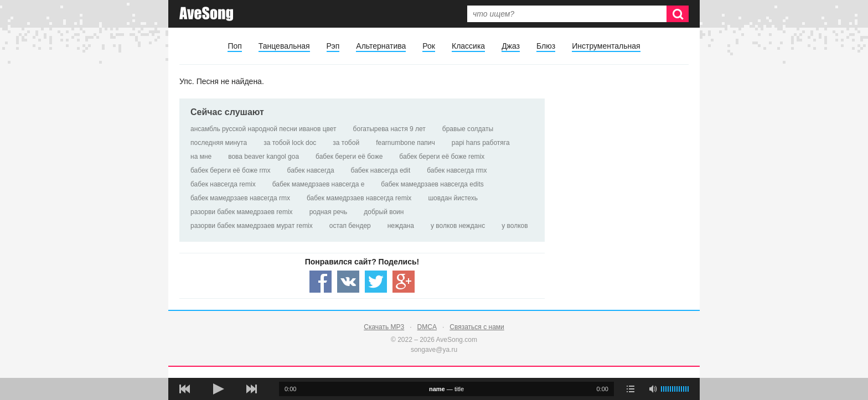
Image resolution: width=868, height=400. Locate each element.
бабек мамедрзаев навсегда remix (359, 198)
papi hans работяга (481, 143)
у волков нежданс (458, 226)
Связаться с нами (477, 327)
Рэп (333, 46)
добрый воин (384, 212)
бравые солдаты (468, 129)
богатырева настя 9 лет (389, 129)
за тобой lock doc (290, 143)
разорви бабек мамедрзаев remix (242, 212)
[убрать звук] (653, 389)
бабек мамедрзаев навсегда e (319, 184)
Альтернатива (381, 46)
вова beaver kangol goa (263, 157)
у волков (515, 226)
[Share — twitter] (376, 282)
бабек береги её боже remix (442, 157)
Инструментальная (606, 46)
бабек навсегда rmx (457, 170)
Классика (468, 46)
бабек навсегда (311, 170)
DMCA (427, 327)
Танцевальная (284, 46)
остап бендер (350, 226)
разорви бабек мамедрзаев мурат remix (252, 226)
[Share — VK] (348, 282)
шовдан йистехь (453, 198)
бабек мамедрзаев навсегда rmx (240, 198)
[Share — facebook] (321, 282)
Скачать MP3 (384, 327)
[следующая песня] (251, 389)
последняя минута (219, 143)
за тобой (346, 143)
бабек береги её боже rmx (231, 170)
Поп (234, 46)
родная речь (329, 212)
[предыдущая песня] (185, 389)
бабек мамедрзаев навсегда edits (432, 184)
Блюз (546, 46)
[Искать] (678, 14)
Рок (429, 46)
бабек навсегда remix (223, 184)
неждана (401, 226)
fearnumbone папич (405, 143)
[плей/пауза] (218, 389)
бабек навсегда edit (381, 170)
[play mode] (631, 389)
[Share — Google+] (404, 282)
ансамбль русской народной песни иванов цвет (263, 129)
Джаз (511, 46)
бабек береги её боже (349, 157)
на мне (201, 157)
